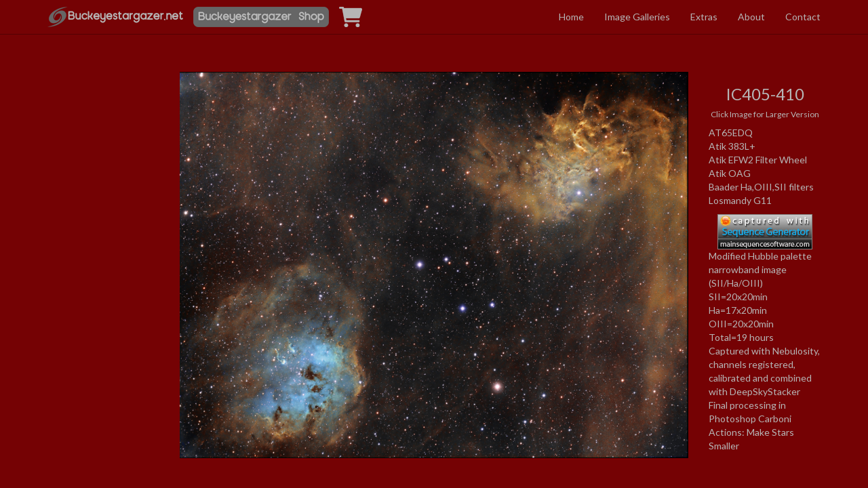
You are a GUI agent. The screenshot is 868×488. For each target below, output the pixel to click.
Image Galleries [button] (637, 17)
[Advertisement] (103, 199)
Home (571, 17)
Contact (803, 17)
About (751, 17)
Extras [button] (704, 17)
